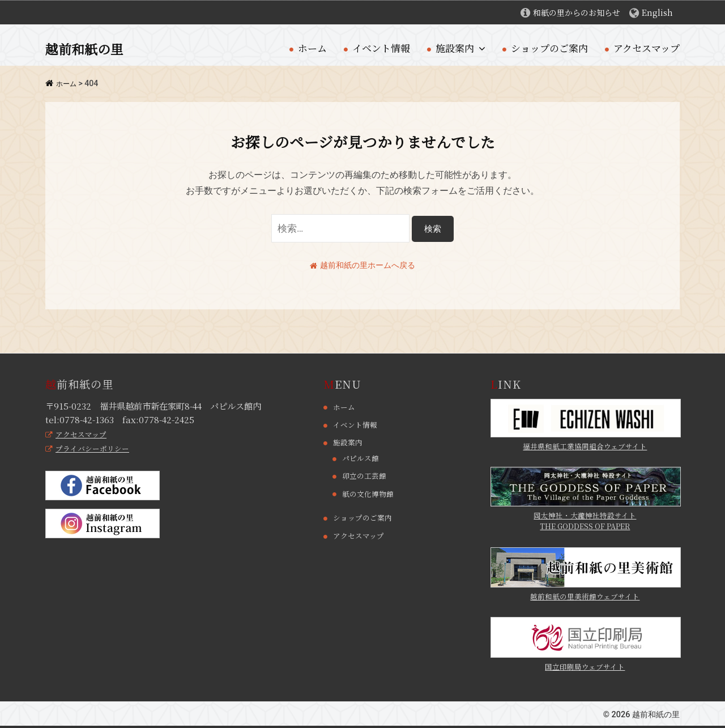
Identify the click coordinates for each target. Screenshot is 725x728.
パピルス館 (362, 458)
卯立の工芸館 (366, 476)
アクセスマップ (647, 48)
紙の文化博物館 (370, 493)
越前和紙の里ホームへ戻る (362, 265)
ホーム (312, 48)
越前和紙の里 (89, 48)
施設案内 (455, 48)
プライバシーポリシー (90, 449)
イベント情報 (381, 48)
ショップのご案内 (549, 48)
